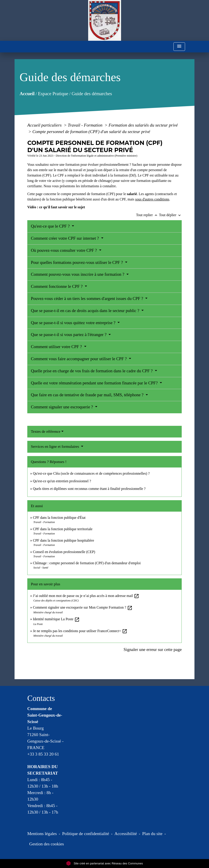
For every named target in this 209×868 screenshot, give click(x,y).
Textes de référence (46, 432)
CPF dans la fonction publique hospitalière (63, 540)
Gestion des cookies (47, 844)
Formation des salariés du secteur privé (143, 125)
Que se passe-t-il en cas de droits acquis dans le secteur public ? (86, 311)
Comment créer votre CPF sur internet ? (65, 238)
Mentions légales (42, 834)
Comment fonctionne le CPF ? (57, 286)
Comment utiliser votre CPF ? (57, 347)
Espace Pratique (53, 94)
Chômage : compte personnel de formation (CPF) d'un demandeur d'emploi (87, 563)
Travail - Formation (86, 125)
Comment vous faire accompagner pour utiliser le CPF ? (79, 359)
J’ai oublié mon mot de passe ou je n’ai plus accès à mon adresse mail (86, 596)
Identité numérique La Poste (56, 619)
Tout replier (148, 215)
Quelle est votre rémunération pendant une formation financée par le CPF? (95, 383)
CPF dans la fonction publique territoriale (63, 529)
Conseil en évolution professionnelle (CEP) (64, 552)
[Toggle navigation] (179, 47)
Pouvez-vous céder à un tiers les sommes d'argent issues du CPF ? (88, 298)
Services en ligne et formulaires (55, 447)
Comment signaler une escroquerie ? (62, 407)
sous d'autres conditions (152, 199)
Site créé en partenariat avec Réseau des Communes (105, 863)
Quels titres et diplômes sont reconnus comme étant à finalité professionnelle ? (89, 489)
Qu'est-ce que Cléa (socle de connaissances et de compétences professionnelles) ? (91, 473)
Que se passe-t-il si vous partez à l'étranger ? (69, 335)
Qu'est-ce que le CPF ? (51, 226)
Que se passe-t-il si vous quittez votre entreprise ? (74, 323)
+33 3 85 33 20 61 (43, 754)
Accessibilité (126, 834)
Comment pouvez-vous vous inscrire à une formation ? (78, 274)
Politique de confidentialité (86, 834)
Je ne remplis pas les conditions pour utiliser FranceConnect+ (80, 631)
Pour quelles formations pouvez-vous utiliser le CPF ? (77, 262)
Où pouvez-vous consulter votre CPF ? (64, 250)
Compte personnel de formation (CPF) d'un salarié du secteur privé (91, 132)
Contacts (41, 698)
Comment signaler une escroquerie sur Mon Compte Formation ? (83, 607)
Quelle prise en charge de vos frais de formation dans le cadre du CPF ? (92, 371)
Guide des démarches (92, 94)
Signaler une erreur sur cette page (153, 649)
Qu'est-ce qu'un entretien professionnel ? (62, 481)
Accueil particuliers (45, 125)
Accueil (27, 94)
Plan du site (152, 834)
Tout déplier (170, 215)
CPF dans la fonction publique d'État (59, 518)
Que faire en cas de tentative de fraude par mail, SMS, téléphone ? (88, 395)
